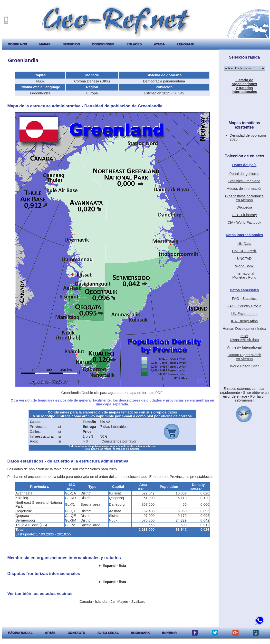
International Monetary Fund (244, 275)
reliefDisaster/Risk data (244, 338)
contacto (76, 633)
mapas (45, 44)
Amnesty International (244, 347)
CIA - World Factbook (244, 222)
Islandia (101, 602)
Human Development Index (244, 329)
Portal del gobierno (244, 174)
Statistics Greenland (244, 181)
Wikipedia (244, 207)
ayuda (159, 44)
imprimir (169, 633)
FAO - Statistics (244, 299)
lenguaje (186, 44)
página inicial (20, 633)
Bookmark (140, 633)
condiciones (103, 44)
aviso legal (108, 633)
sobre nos (18, 44)
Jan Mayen (119, 602)
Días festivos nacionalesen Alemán (244, 198)
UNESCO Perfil (244, 251)
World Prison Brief (244, 366)
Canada (86, 602)
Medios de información (244, 189)
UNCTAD (244, 259)
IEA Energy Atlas (244, 321)
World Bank (244, 266)
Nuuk (40, 81)
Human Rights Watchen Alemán (244, 357)
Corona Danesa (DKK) (92, 81)
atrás (50, 633)
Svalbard (138, 602)
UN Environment (244, 314)
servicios (71, 44)
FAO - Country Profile (244, 306)
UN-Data (244, 244)
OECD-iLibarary (244, 215)
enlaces (134, 44)
